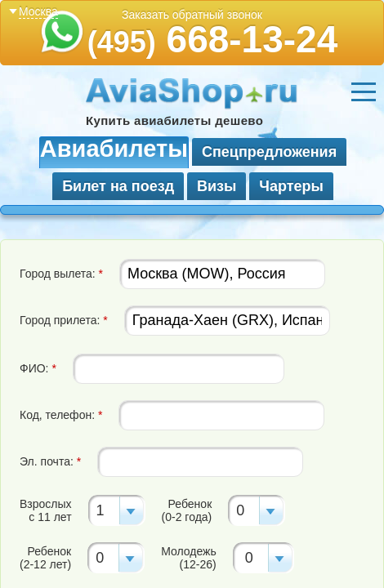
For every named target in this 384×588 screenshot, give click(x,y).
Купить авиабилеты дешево (174, 120)
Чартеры (291, 186)
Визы (217, 186)
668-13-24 (213, 39)
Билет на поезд (118, 186)
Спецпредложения (269, 152)
